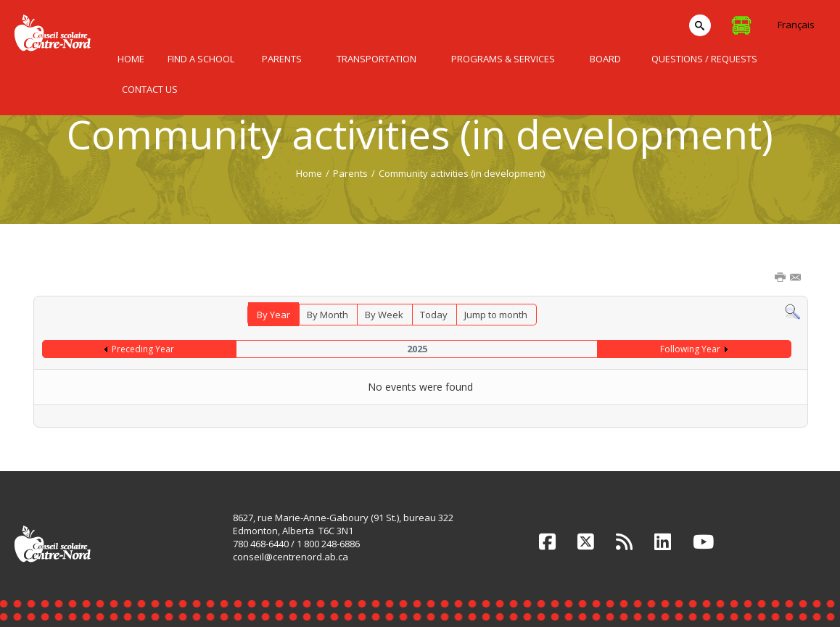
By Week (384, 315)
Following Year (690, 349)
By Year (273, 315)
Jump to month (496, 315)
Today (434, 315)
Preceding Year (143, 349)
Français (796, 25)
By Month (328, 315)
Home (309, 173)
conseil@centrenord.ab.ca (291, 557)
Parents (350, 173)
